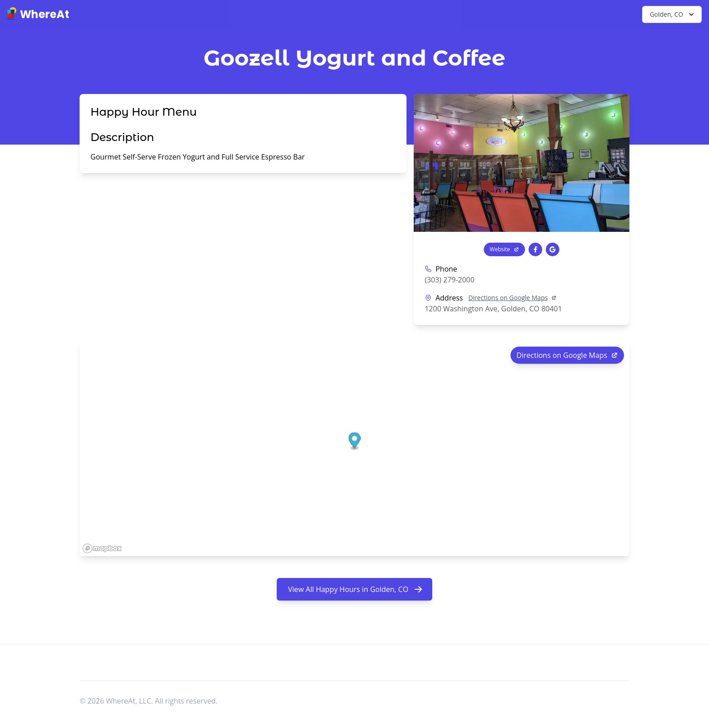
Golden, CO (673, 14)
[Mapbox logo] (102, 548)
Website (504, 249)
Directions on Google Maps (513, 298)
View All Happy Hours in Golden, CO (355, 589)
